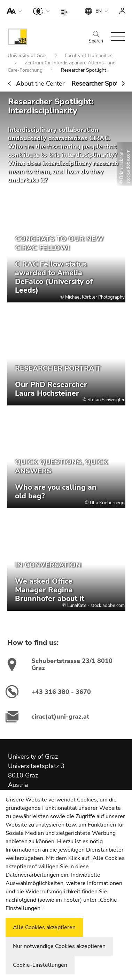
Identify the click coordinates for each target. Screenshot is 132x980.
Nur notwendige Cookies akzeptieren (59, 946)
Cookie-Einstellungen (40, 965)
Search (96, 38)
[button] (13, 10)
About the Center (40, 84)
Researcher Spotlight (101, 84)
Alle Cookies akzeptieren (44, 927)
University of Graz (28, 56)
